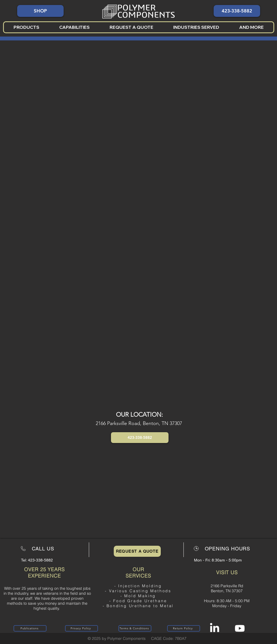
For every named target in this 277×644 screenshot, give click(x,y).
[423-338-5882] (237, 11)
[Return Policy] (184, 628)
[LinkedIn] (215, 628)
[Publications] (30, 628)
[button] (27, 27)
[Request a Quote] (137, 551)
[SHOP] (40, 11)
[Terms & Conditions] (135, 628)
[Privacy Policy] (81, 628)
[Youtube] (240, 628)
